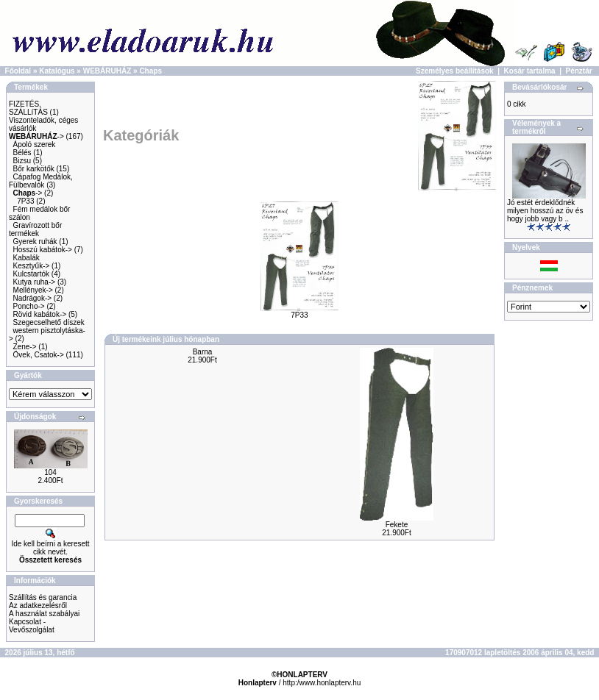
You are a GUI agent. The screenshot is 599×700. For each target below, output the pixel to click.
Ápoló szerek (35, 144)
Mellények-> (33, 290)
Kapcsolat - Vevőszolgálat (32, 626)
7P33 (25, 201)
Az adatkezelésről (38, 606)
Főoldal (18, 71)
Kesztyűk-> (32, 266)
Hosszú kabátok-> (43, 250)
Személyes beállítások (455, 71)
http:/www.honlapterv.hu (322, 683)
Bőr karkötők (34, 169)
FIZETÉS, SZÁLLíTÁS (28, 108)
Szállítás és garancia (43, 597)
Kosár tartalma (530, 71)
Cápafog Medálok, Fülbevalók (41, 181)
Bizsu (22, 161)
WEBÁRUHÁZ (107, 71)
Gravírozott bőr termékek (35, 229)
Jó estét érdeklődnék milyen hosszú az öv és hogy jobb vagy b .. (545, 211)
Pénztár (579, 71)
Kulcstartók (31, 274)
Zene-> (25, 347)
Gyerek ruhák (35, 242)
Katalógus (57, 71)
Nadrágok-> (33, 298)
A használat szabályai (44, 614)
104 (50, 472)
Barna (203, 352)
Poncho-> (29, 306)
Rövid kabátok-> (40, 314)
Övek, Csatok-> (39, 355)
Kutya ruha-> (35, 282)
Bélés (22, 153)
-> (36, 136)
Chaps (150, 71)
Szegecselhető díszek (49, 322)
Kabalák (26, 258)
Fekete (397, 525)
